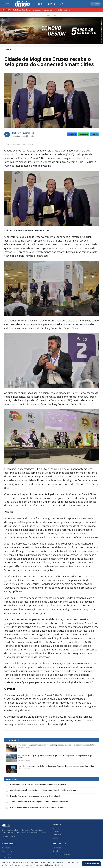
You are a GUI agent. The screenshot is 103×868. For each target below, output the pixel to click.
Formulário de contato (62, 854)
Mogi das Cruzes (52, 4)
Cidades (56, 832)
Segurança (57, 835)
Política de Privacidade (54, 865)
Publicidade (7, 854)
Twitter (94, 134)
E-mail (55, 851)
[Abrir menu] (6, 4)
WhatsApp (84, 134)
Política (56, 828)
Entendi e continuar (91, 864)
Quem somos (7, 848)
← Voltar (8, 50)
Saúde (55, 838)
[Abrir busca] (95, 4)
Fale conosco (7, 851)
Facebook (72, 134)
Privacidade (7, 857)
